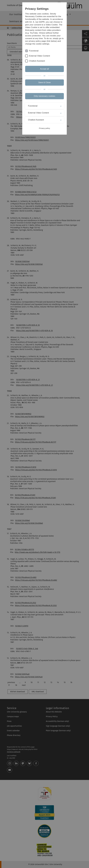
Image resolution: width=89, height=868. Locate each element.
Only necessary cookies (44, 96)
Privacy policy (44, 128)
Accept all (44, 69)
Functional (34, 51)
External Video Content (40, 56)
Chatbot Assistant (37, 61)
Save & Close (44, 82)
